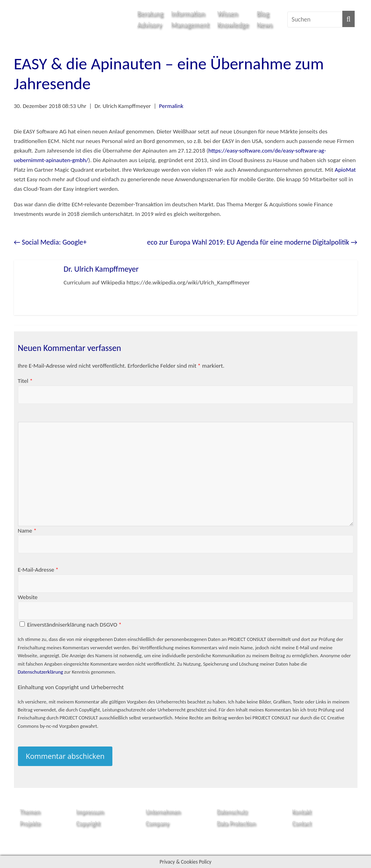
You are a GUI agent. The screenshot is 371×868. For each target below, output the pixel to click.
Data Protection (236, 823)
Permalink (171, 106)
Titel (25, 381)
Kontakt (302, 812)
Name (27, 531)
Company (157, 823)
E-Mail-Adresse (38, 570)
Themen (30, 812)
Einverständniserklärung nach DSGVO (74, 625)
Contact (302, 823)
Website (28, 597)
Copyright (88, 823)
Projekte (30, 823)
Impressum (90, 812)
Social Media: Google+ (50, 242)
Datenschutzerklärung (41, 672)
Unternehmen (163, 812)
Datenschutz (232, 812)
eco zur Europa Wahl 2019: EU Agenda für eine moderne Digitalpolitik (252, 242)
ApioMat (345, 170)
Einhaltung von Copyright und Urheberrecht (71, 687)
